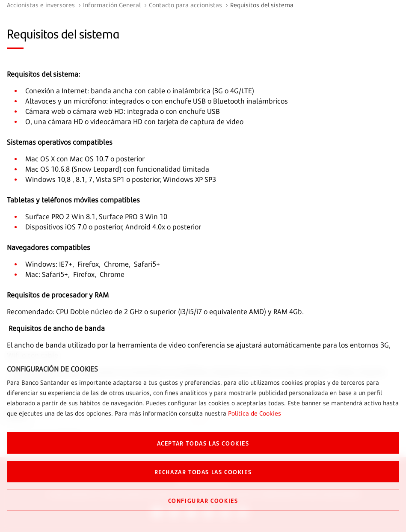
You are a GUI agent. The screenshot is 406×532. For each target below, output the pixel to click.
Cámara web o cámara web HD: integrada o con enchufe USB (123, 111)
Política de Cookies (255, 413)
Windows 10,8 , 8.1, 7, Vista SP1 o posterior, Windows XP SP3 (121, 179)
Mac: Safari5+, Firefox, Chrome (75, 274)
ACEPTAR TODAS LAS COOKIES (203, 443)
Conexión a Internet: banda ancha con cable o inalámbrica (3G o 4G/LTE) (140, 91)
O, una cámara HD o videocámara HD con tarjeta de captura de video (134, 122)
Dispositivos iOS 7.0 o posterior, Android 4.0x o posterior (113, 227)
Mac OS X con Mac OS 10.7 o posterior (85, 159)
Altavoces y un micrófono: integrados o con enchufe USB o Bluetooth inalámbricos (157, 101)
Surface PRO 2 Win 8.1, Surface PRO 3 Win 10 (96, 217)
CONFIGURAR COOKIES (203, 500)
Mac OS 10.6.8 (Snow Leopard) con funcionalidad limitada (117, 169)
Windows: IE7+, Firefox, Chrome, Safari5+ (93, 264)
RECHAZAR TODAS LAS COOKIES (203, 472)
